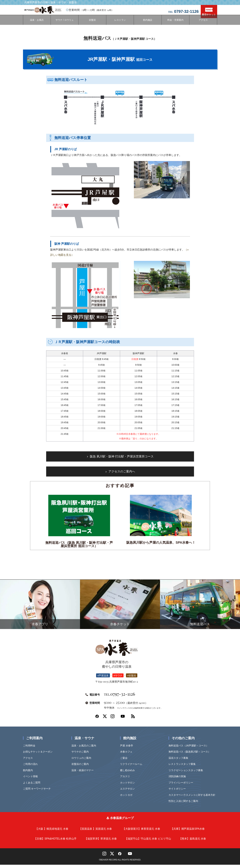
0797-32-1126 (120, 697)
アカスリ (126, 780)
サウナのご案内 (81, 755)
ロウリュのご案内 (82, 761)
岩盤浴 (92, 23)
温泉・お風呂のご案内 (85, 749)
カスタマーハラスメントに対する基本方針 (193, 798)
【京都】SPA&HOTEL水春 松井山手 (55, 842)
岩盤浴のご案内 (81, 767)
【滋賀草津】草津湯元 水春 (101, 842)
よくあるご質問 (33, 786)
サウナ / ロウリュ (65, 23)
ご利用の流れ (32, 767)
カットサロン (129, 786)
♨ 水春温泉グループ (120, 821)
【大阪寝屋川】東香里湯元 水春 (141, 832)
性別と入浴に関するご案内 (184, 804)
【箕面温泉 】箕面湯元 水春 (96, 832)
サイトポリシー (178, 792)
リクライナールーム (132, 767)
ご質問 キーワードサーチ (38, 792)
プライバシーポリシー (182, 786)
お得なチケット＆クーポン (39, 755)
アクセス (203, 23)
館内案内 (29, 774)
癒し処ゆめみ (129, 774)
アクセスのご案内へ (122, 475)
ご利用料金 (30, 749)
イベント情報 (32, 780)
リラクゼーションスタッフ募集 (187, 774)
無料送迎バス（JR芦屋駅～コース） (190, 749)
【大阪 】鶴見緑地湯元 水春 (52, 832)
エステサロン (129, 792)
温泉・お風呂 (37, 23)
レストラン (120, 23)
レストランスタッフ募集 (183, 767)
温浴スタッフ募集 (180, 761)
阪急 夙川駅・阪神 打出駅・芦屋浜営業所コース (122, 460)
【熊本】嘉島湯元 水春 (193, 842)
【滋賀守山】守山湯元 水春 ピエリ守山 (148, 842)
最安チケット (209, 12)
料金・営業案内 (175, 23)
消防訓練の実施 (178, 780)
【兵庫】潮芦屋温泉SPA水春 (188, 832)
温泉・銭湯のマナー (84, 774)
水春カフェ (127, 755)
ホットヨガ (127, 798)
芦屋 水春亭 (128, 749)
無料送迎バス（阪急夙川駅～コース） (191, 755)
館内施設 (148, 23)
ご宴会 (125, 761)
